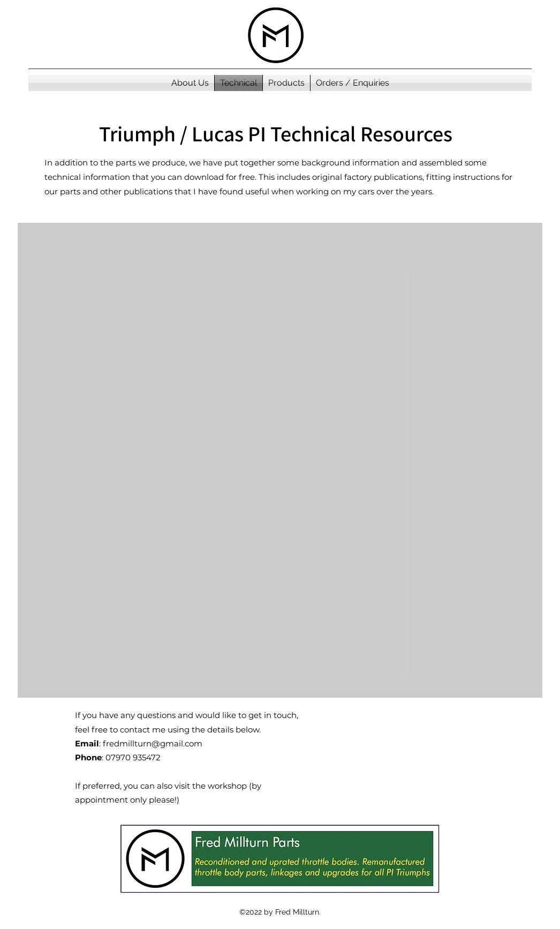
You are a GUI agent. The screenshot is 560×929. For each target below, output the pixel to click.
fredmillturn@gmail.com (153, 743)
